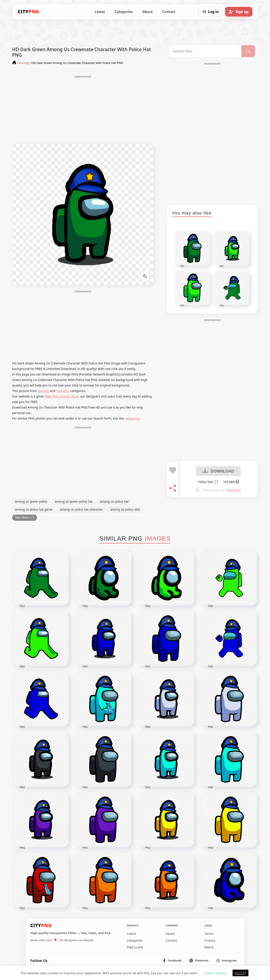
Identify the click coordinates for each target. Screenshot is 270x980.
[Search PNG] (205, 51)
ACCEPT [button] (240, 973)
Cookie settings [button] (215, 973)
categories (132, 418)
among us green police (31, 502)
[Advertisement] (83, 110)
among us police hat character (81, 510)
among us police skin (125, 510)
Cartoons (63, 391)
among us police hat (114, 502)
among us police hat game (34, 510)
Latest (100, 12)
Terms (209, 934)
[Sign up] (239, 12)
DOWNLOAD (218, 471)
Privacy (210, 941)
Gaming (43, 391)
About (148, 12)
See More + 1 (25, 517)
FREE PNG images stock (61, 396)
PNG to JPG (135, 947)
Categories (124, 12)
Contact (169, 12)
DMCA (209, 947)
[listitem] (172, 961)
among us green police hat (74, 502)
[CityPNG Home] (28, 12)
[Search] (248, 51)
